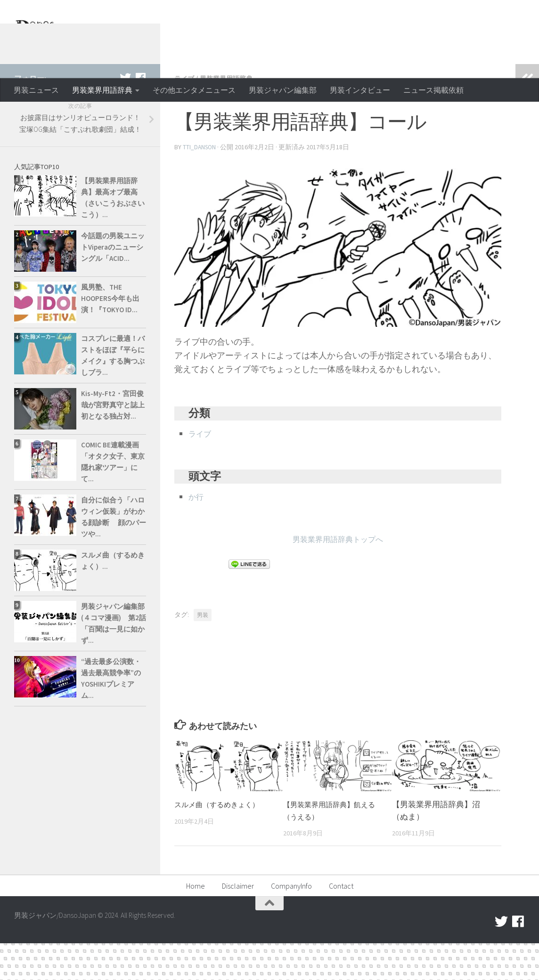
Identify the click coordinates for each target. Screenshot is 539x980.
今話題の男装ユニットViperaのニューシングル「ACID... (113, 285)
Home (196, 923)
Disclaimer (238, 923)
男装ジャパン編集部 (283, 90)
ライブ (186, 116)
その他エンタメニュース (194, 90)
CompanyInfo (291, 923)
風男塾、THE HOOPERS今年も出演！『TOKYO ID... (110, 336)
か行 (197, 533)
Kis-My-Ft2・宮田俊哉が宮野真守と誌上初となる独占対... (113, 442)
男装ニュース (36, 90)
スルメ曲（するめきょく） (222, 841)
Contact (341, 923)
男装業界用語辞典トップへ (338, 576)
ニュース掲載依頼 (433, 90)
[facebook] (140, 115)
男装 (203, 652)
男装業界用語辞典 (102, 90)
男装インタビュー (360, 90)
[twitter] (125, 115)
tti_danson (200, 184)
